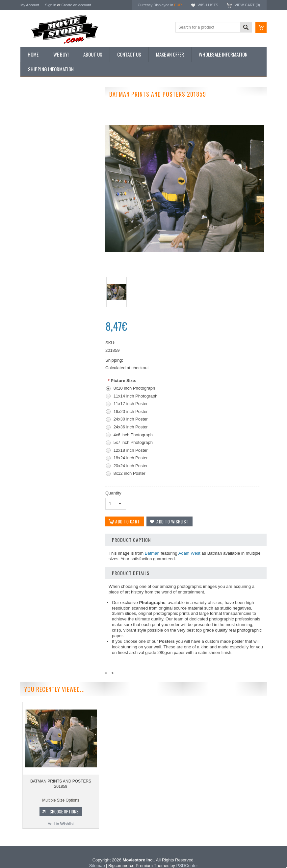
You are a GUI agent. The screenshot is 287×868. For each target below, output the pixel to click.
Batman (152, 554)
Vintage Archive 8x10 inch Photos (53, 118)
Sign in (51, 5)
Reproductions (37, 151)
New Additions (37, 107)
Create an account (76, 5)
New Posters (35, 162)
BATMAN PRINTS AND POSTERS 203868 (60, 339)
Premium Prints (38, 173)
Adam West (189, 554)
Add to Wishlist (60, 379)
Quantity (113, 493)
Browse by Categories (43, 140)
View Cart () (247, 5)
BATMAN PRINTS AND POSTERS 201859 (61, 786)
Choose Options (63, 367)
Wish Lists (208, 5)
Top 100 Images (38, 129)
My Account (30, 5)
